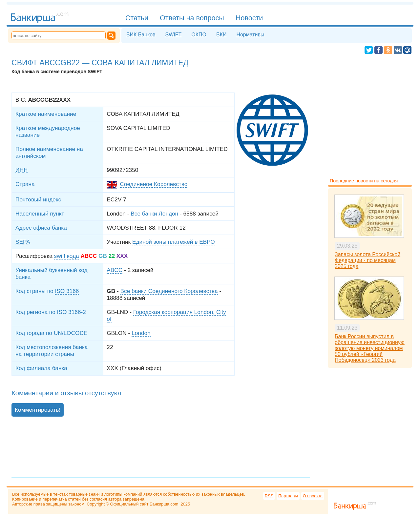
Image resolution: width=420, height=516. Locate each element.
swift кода (67, 256)
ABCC (115, 270)
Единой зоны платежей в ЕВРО (174, 242)
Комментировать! (38, 410)
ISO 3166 (67, 291)
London (141, 333)
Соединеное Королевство (154, 184)
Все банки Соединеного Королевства (169, 291)
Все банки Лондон (154, 214)
